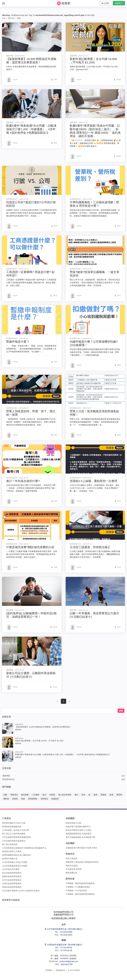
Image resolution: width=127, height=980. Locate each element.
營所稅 (119, 795)
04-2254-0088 (66, 932)
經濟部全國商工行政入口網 (14, 823)
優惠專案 (6, 776)
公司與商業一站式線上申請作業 (16, 830)
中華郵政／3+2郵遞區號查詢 (78, 887)
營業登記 (14, 795)
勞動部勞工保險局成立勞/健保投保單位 (82, 862)
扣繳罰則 (55, 799)
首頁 (4, 18)
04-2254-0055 (66, 935)
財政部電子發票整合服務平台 (78, 827)
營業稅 (103, 795)
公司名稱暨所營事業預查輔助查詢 (17, 837)
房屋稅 (15, 799)
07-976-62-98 (66, 950)
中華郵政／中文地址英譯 (76, 891)
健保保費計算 (71, 873)
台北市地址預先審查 (11, 869)
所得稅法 (44, 799)
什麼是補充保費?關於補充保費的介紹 (30, 547)
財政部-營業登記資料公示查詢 (79, 830)
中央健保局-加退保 (74, 869)
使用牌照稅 (33, 799)
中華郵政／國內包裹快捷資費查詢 (80, 894)
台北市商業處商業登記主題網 (15, 866)
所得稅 (52, 795)
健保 (95, 795)
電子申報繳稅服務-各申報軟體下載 (80, 837)
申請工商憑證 (71, 858)
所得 (83, 795)
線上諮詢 (105, 3)
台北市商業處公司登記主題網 (15, 862)
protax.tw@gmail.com (69, 961)
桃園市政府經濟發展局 (12, 876)
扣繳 (23, 799)
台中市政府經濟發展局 (12, 880)
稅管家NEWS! (8, 779)
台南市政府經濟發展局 (12, 883)
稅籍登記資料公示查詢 (12, 851)
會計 (76, 795)
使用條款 (49, 970)
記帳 (5, 795)
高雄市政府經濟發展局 (12, 887)
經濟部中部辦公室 (10, 859)
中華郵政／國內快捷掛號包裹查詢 (80, 883)
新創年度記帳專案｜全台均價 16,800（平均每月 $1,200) (39, 741)
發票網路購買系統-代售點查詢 (79, 834)
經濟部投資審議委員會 (12, 827)
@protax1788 (67, 964)
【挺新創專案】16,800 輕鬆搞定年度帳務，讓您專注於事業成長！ (44, 727)
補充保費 (25, 795)
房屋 (111, 795)
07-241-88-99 (66, 948)
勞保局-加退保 (72, 866)
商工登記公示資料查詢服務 (14, 834)
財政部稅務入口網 (73, 823)
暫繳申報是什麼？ (18, 342)
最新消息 (11, 18)
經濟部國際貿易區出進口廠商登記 (17, 855)
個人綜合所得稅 (65, 795)
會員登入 (119, 3)
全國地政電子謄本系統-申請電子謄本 (81, 848)
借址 (44, 795)
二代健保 (36, 795)
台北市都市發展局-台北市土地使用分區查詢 (21, 891)
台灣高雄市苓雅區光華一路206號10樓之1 (65, 945)
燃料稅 (6, 799)
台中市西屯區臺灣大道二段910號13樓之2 (65, 929)
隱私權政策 (61, 970)
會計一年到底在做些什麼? (23, 481)
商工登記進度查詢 (10, 844)
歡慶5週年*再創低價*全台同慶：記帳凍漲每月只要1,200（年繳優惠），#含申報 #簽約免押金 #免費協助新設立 (31, 129)
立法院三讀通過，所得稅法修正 (90, 547)
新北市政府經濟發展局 (12, 873)
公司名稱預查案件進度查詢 (14, 841)
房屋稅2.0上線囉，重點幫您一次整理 (93, 481)
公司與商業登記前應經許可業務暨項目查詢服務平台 (24, 848)
